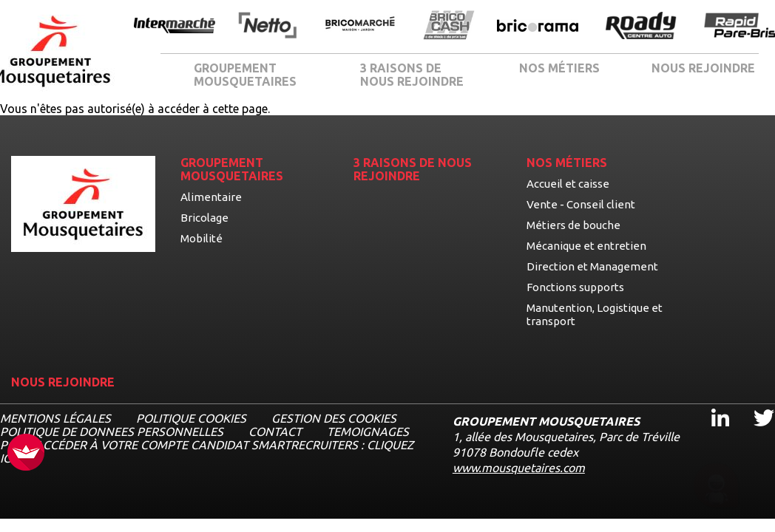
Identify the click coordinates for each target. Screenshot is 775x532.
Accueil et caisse (568, 184)
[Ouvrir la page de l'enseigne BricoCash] (449, 26)
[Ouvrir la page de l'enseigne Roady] (641, 27)
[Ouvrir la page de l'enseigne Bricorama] (538, 27)
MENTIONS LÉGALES (55, 418)
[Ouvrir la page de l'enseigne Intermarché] (175, 27)
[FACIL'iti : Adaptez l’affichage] (26, 453)
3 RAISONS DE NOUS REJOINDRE (412, 75)
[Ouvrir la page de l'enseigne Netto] (267, 26)
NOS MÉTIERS (559, 68)
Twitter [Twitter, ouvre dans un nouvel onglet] (754, 405)
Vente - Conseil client (581, 204)
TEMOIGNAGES (368, 432)
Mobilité (202, 238)
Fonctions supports (575, 287)
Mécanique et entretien (586, 246)
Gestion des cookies (334, 418)
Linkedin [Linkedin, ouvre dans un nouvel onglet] (711, 405)
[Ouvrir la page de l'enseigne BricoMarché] (360, 26)
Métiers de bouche (573, 225)
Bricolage (204, 218)
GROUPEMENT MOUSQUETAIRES (245, 75)
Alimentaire (211, 197)
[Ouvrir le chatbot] (716, 488)
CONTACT (275, 432)
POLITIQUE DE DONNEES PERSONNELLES (112, 432)
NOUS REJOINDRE (703, 68)
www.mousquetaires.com (519, 468)
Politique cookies (191, 418)
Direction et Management (592, 266)
